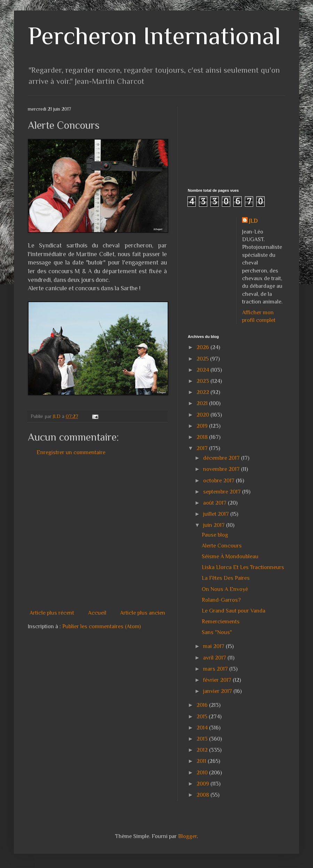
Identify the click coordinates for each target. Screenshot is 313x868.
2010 (203, 773)
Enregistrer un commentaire (71, 452)
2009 (203, 784)
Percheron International (154, 36)
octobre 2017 (219, 481)
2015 (203, 717)
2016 (203, 705)
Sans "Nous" (217, 632)
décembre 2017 (222, 458)
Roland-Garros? (221, 600)
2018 (203, 437)
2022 (203, 392)
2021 (203, 403)
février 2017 (218, 680)
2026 (203, 347)
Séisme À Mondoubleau (230, 557)
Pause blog (215, 535)
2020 (203, 415)
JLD (253, 221)
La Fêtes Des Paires (226, 578)
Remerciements (221, 622)
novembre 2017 (222, 469)
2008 (203, 795)
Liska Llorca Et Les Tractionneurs (243, 567)
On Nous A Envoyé (225, 589)
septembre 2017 (223, 492)
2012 (203, 750)
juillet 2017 (217, 514)
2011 (202, 761)
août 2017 (215, 503)
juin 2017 (215, 525)
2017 (203, 448)
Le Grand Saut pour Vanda (234, 611)
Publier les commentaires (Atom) (102, 626)
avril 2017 (215, 658)
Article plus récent (52, 613)
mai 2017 (214, 646)
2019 (203, 426)
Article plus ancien (143, 613)
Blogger (187, 836)
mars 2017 (216, 669)
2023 (203, 381)
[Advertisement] (65, 533)
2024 (203, 370)
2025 (203, 359)
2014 (203, 728)
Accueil (97, 613)
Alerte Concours (222, 546)
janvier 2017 (218, 691)
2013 (203, 739)
